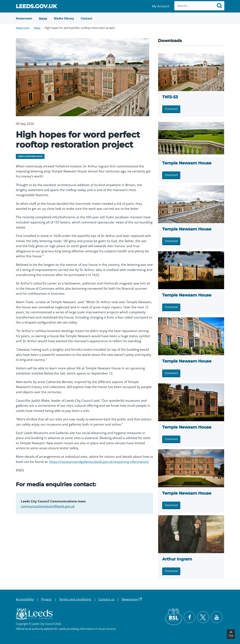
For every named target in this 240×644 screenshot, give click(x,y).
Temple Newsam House (30, 156)
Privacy (46, 599)
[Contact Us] (86, 18)
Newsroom (23, 28)
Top (231, 635)
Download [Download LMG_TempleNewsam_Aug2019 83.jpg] (171, 439)
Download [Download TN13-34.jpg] (171, 175)
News (37, 28)
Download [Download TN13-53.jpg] (171, 109)
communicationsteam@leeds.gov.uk (48, 506)
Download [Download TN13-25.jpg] (171, 241)
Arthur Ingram (177, 559)
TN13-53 (170, 97)
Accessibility (25, 599)
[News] (43, 18)
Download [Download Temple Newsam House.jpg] (171, 307)
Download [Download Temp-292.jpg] (171, 373)
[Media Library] (64, 18)
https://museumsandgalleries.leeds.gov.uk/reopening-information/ (99, 462)
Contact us (106, 599)
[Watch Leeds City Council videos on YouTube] (217, 617)
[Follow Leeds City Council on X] (203, 617)
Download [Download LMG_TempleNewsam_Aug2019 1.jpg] (171, 505)
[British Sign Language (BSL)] (174, 617)
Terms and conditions (75, 599)
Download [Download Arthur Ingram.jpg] (171, 571)
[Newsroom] (24, 18)
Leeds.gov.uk (36, 7)
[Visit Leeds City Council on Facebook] (189, 617)
